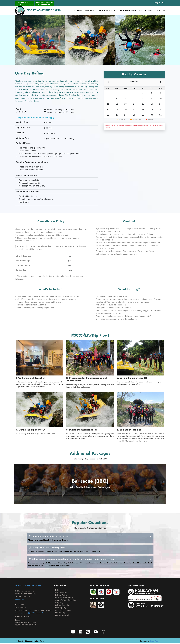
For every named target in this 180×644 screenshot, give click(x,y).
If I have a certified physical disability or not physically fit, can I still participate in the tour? (92, 560)
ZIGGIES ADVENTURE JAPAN (28, 587)
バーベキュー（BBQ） (63, 611)
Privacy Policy (60, 614)
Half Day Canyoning (62, 606)
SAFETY (143, 11)
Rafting (58, 591)
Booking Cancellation (63, 616)
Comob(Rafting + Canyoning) (66, 601)
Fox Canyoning (61, 609)
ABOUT (151, 11)
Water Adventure (128, 11)
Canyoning (59, 604)
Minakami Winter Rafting (64, 599)
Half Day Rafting (61, 596)
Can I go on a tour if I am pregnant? (92, 549)
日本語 (156, 3)
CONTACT (161, 11)
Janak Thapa (155, 642)
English (162, 3)
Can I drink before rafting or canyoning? (92, 538)
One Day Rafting (61, 594)
